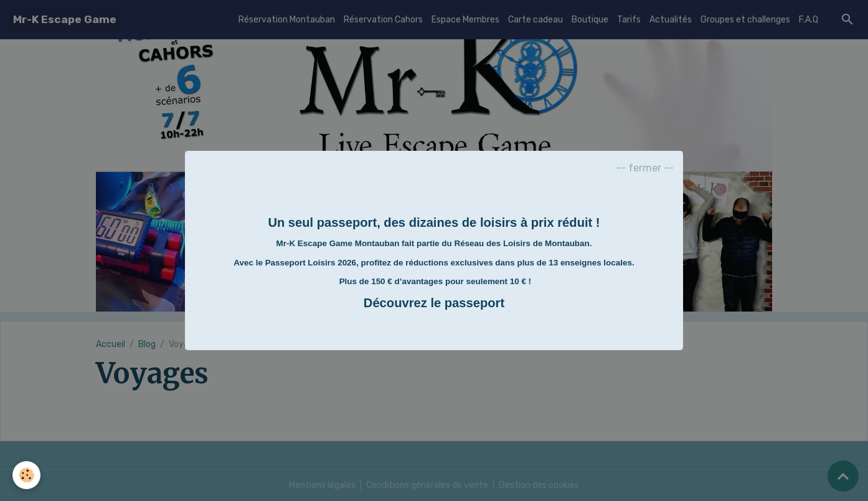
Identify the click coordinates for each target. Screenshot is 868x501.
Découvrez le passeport (434, 303)
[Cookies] (26, 475)
